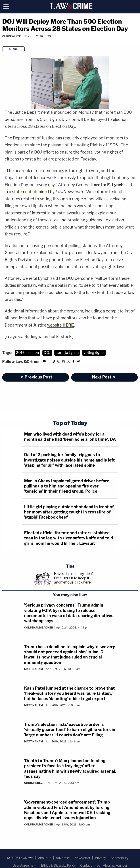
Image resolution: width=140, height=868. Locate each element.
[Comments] (3, 42)
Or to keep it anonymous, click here (72, 580)
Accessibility (119, 858)
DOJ (47, 353)
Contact (86, 865)
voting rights (94, 353)
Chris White (11, 36)
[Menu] (6, 7)
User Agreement (25, 865)
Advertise (63, 858)
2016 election (27, 353)
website (61, 325)
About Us (45, 858)
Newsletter (82, 858)
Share (14, 49)
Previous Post (36, 377)
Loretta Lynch (67, 353)
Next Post (104, 377)
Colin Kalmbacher (39, 627)
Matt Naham (33, 669)
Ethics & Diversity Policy (58, 865)
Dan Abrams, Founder (112, 865)
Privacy (100, 858)
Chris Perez (33, 783)
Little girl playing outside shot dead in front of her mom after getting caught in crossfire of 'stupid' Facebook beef (69, 512)
